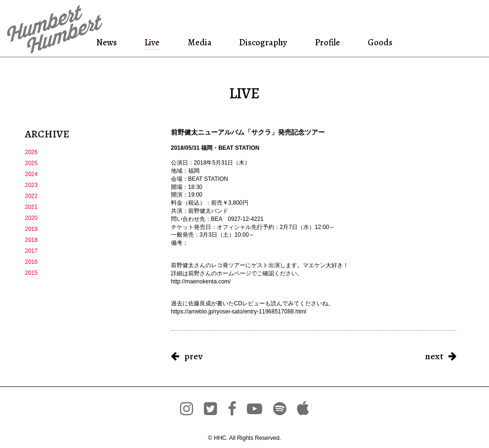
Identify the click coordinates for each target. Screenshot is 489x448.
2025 (31, 163)
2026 (31, 152)
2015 (31, 273)
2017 (31, 251)
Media (199, 42)
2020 (31, 218)
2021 (31, 207)
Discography (262, 42)
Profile (327, 42)
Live (153, 42)
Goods (379, 42)
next (434, 356)
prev (193, 356)
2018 (31, 240)
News (109, 42)
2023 (31, 185)
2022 (31, 196)
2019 (31, 229)
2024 (31, 174)
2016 (31, 262)
